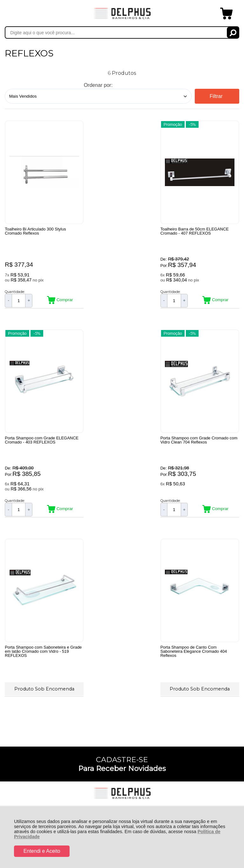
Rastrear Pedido (41, 637)
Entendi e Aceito (42, 851)
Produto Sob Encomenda (122, 481)
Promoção (98, 124)
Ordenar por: (98, 85)
